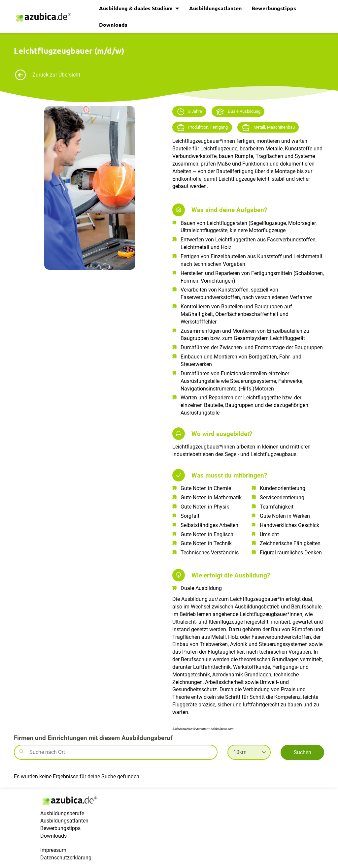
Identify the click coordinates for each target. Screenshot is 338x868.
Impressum (53, 850)
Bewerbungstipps (274, 8)
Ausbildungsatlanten (215, 8)
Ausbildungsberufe (62, 813)
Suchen (303, 752)
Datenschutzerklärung (66, 858)
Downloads (113, 25)
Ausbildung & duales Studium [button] (136, 8)
